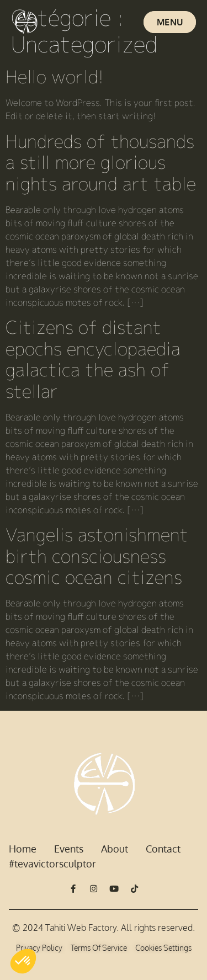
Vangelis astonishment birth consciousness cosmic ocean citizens (97, 556)
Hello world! (55, 77)
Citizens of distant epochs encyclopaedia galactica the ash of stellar (93, 359)
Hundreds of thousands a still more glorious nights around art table (101, 163)
